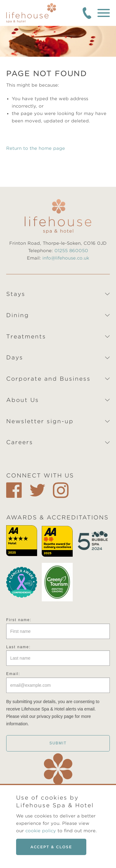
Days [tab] (15, 357)
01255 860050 (71, 251)
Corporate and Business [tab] (48, 379)
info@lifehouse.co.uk (66, 258)
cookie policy (41, 831)
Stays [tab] (16, 294)
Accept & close (51, 847)
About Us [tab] (23, 400)
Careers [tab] (20, 442)
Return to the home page (36, 148)
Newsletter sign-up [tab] (40, 421)
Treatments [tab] (26, 336)
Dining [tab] (18, 315)
